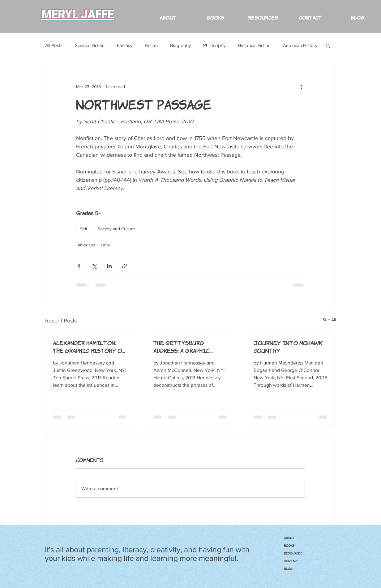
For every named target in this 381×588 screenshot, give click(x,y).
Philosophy (214, 45)
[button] (263, 14)
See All (329, 320)
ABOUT (289, 538)
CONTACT (291, 561)
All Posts (54, 45)
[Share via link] (124, 266)
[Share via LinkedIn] (109, 266)
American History (300, 45)
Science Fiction (90, 45)
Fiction (151, 45)
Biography (180, 45)
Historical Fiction (254, 45)
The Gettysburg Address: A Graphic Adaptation (181, 347)
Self (84, 229)
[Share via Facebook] (79, 266)
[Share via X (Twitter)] (94, 266)
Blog (288, 569)
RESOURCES (293, 553)
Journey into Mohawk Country (288, 346)
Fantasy (125, 45)
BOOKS (289, 545)
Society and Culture (116, 229)
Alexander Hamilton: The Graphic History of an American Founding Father (89, 347)
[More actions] (301, 87)
